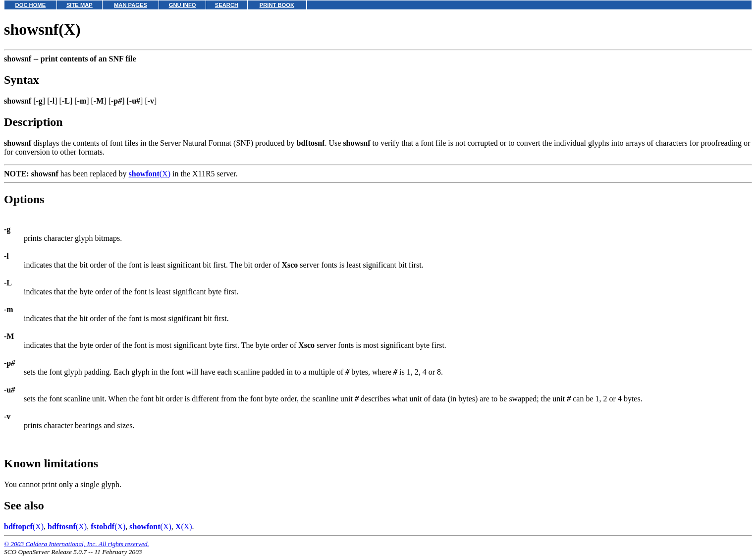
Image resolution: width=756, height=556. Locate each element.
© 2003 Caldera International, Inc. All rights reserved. (77, 544)
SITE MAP (80, 5)
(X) (150, 174)
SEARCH (227, 5)
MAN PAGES (131, 5)
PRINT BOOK (277, 5)
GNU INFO (183, 5)
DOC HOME (31, 5)
